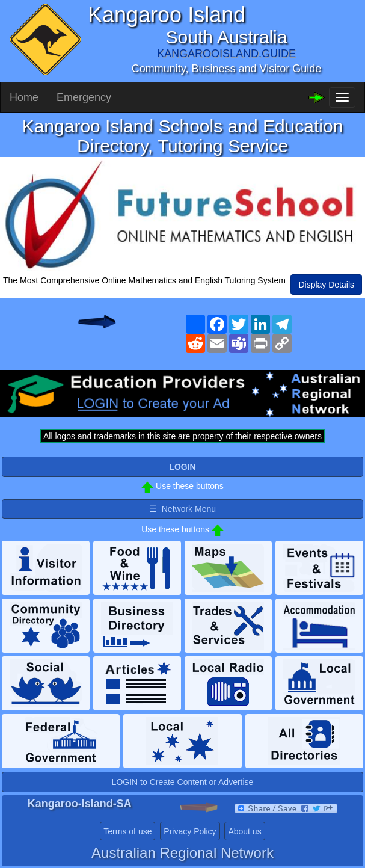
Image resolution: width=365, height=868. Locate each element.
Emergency (84, 97)
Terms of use (127, 831)
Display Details (326, 285)
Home (24, 97)
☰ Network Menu (182, 509)
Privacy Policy (190, 831)
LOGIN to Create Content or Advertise (183, 782)
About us (244, 831)
